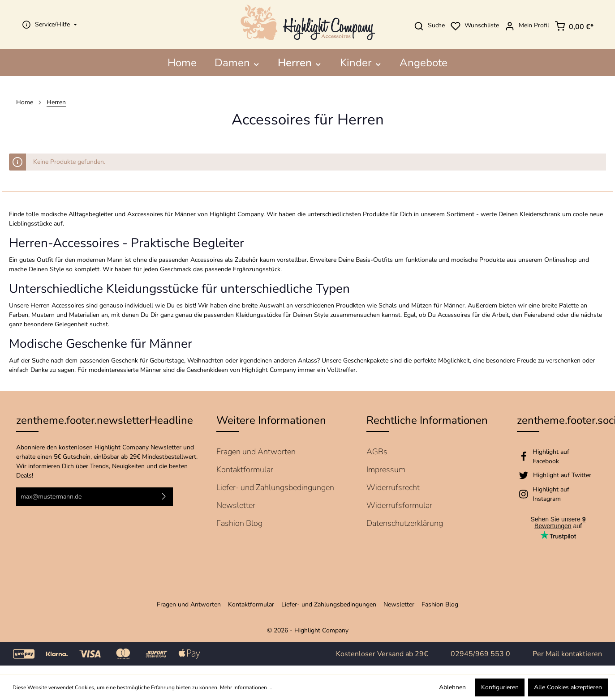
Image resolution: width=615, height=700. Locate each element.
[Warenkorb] (574, 25)
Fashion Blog (239, 523)
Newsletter (236, 505)
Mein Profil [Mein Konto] (525, 26)
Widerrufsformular (399, 505)
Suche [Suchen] (427, 26)
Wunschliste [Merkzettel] (473, 26)
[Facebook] (558, 457)
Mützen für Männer (438, 305)
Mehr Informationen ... (246, 687)
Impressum (386, 470)
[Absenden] (164, 497)
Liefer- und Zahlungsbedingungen (275, 487)
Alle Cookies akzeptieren (568, 687)
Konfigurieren (500, 687)
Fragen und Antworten (256, 452)
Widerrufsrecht (393, 487)
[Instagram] (558, 494)
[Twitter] (558, 475)
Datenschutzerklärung (405, 523)
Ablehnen (452, 687)
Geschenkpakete (366, 361)
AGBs (377, 452)
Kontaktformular (245, 470)
